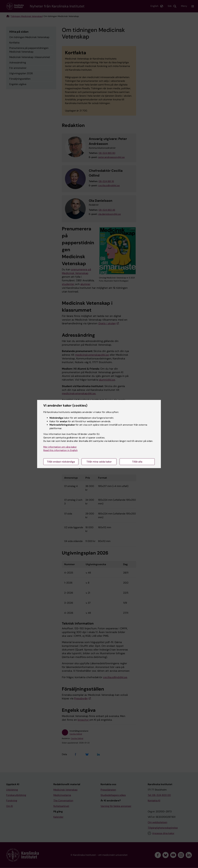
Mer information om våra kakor (60, 447)
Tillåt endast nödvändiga (61, 462)
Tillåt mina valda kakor (99, 462)
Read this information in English (60, 450)
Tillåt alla (137, 462)
